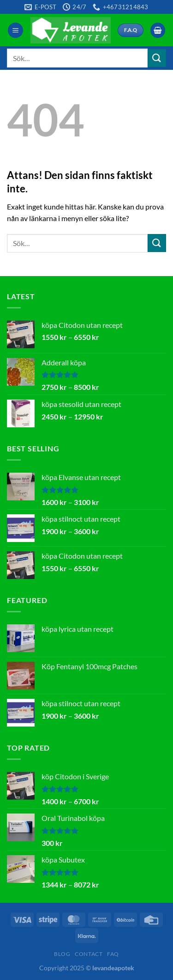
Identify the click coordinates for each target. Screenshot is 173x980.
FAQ (113, 954)
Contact (89, 954)
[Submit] (157, 58)
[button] (15, 30)
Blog (62, 954)
